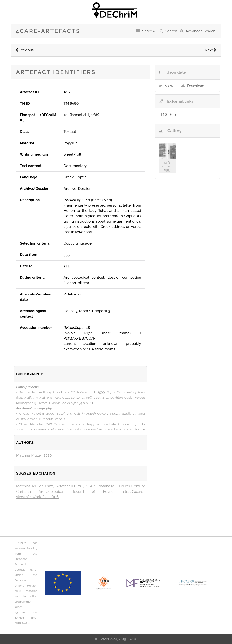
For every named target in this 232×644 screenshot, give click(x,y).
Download (196, 86)
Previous (25, 50)
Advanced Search (201, 31)
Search (171, 31)
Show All (149, 31)
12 (65, 115)
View (169, 86)
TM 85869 (167, 115)
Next (211, 50)
